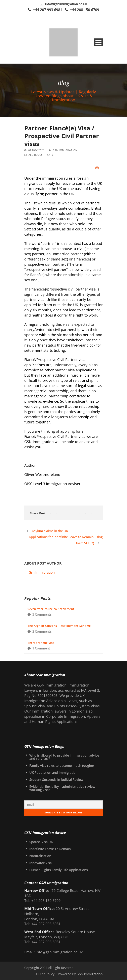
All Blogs (36, 155)
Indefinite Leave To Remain (50, 849)
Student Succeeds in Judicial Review (56, 780)
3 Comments (42, 614)
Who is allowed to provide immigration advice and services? (64, 757)
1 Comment (41, 648)
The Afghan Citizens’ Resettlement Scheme (59, 626)
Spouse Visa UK (41, 842)
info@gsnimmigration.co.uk (66, 4)
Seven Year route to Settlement (51, 609)
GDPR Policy (45, 974)
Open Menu (98, 42)
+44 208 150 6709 (84, 10)
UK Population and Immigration (53, 773)
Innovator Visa (40, 863)
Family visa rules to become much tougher (62, 766)
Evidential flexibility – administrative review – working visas (63, 788)
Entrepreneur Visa (41, 643)
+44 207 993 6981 (48, 10)
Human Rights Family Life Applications (59, 870)
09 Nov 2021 (36, 150)
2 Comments (42, 631)
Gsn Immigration (65, 150)
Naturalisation (40, 856)
